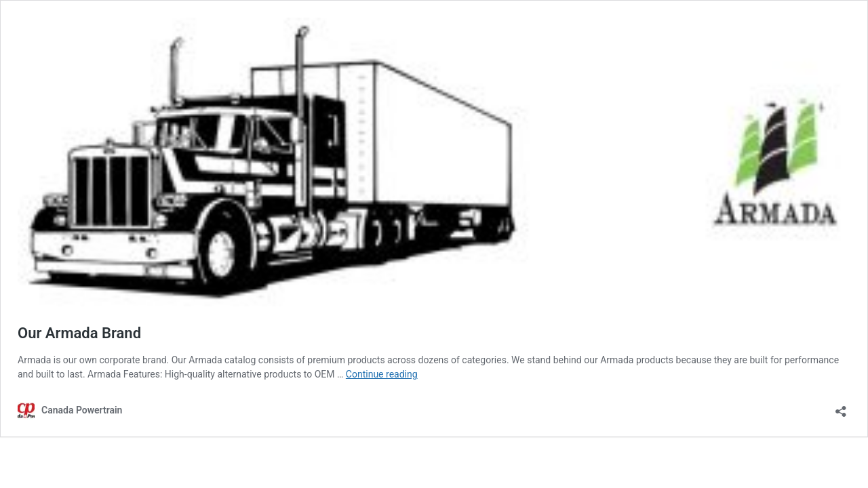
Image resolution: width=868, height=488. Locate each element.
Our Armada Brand (79, 333)
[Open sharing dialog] (841, 407)
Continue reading (382, 374)
